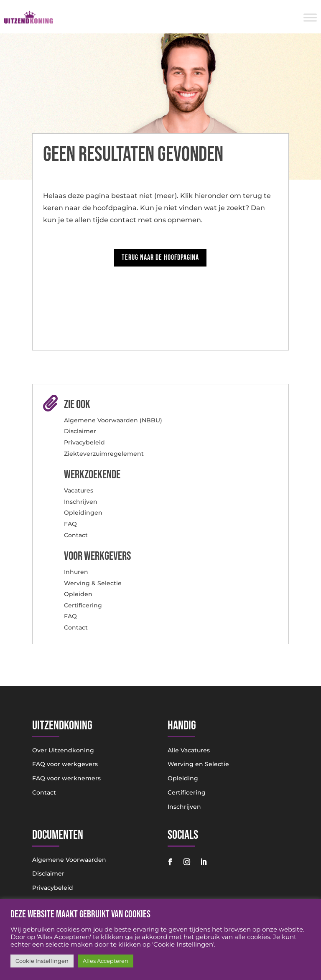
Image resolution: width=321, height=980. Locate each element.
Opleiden (78, 594)
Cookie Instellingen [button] (42, 961)
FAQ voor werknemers (66, 778)
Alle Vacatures (189, 750)
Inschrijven (81, 502)
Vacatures (79, 490)
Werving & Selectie (93, 583)
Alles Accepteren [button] (106, 961)
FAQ (70, 524)
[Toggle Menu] (310, 17)
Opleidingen (83, 513)
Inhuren (76, 572)
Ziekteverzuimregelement (104, 454)
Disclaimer (80, 431)
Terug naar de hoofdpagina (160, 258)
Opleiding (183, 778)
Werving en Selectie (198, 764)
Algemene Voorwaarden (69, 860)
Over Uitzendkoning (63, 750)
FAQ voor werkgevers (65, 764)
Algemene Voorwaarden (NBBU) (113, 420)
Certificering (83, 605)
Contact (76, 535)
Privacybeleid (84, 442)
